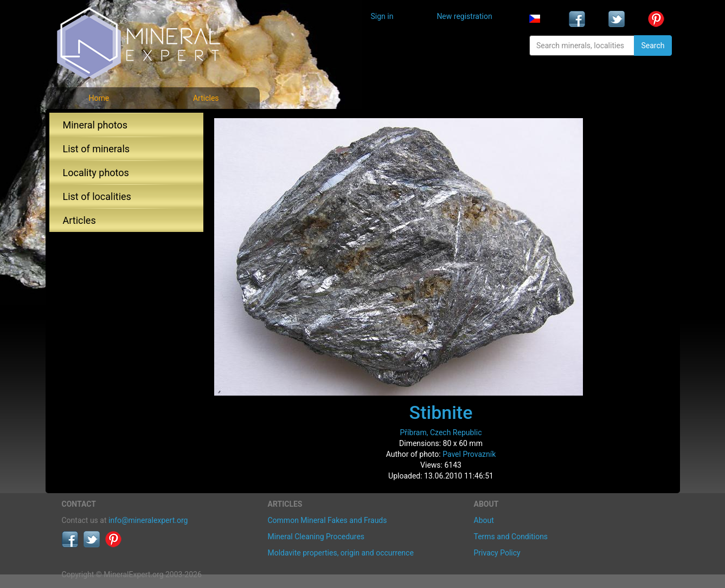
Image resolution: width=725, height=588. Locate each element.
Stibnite (441, 412)
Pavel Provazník (469, 454)
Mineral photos (95, 125)
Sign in (382, 16)
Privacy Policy (497, 553)
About (484, 520)
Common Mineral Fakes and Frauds (328, 520)
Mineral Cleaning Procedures (316, 537)
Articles (206, 98)
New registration (464, 16)
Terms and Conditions (511, 537)
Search (653, 46)
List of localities (97, 196)
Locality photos (96, 173)
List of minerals (97, 149)
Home (99, 98)
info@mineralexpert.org (148, 520)
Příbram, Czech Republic (441, 432)
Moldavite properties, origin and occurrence (341, 553)
